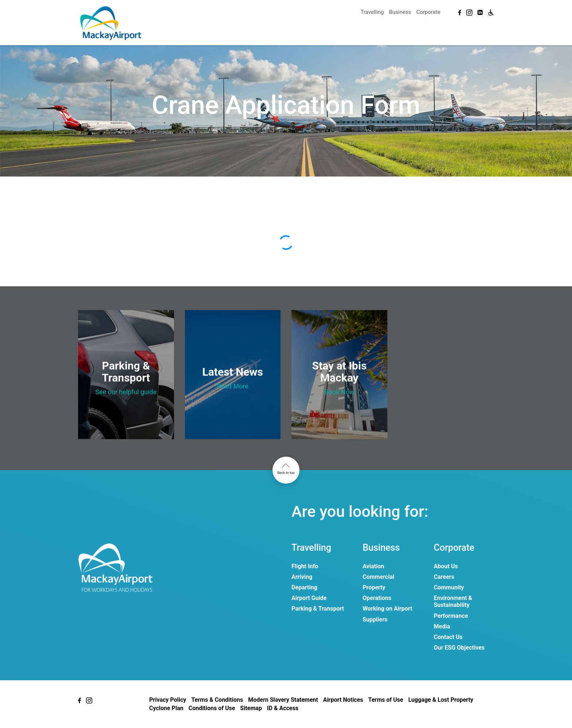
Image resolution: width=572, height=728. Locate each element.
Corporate (428, 12)
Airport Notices (343, 700)
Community (449, 587)
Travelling (372, 12)
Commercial (378, 577)
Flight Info (305, 566)
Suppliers (375, 619)
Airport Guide (309, 598)
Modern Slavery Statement (283, 700)
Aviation (373, 566)
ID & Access (283, 708)
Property (374, 587)
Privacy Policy (168, 700)
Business (400, 12)
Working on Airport (387, 609)
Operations (377, 598)
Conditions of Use (212, 708)
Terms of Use (386, 700)
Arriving (302, 577)
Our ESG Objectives (459, 648)
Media (442, 626)
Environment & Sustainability (453, 601)
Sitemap (251, 708)
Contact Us (448, 637)
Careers (444, 577)
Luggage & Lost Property (441, 700)
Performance (451, 616)
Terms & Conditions (217, 700)
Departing (304, 587)
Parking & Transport (318, 609)
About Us (446, 566)
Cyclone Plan (166, 708)
